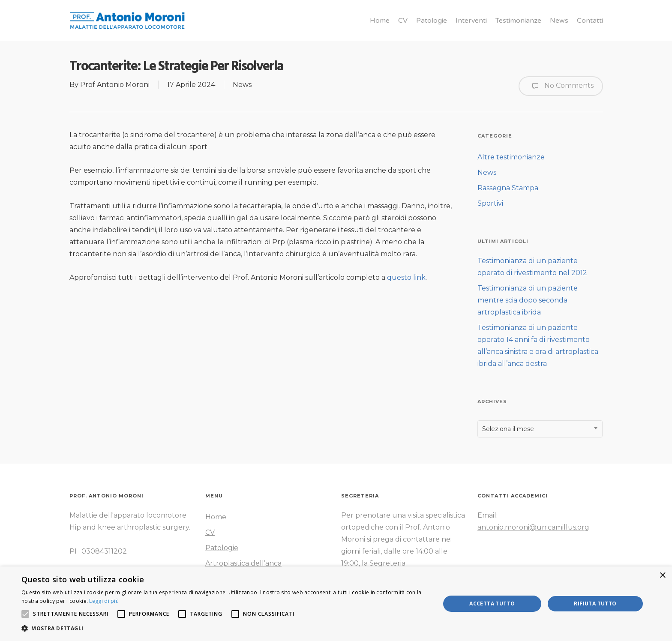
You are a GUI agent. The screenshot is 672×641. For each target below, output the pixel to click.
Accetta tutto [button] (492, 604)
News (242, 85)
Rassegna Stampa (508, 188)
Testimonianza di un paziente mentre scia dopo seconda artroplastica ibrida (528, 300)
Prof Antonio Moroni (115, 85)
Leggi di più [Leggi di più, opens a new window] (104, 601)
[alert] (336, 604)
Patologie (222, 548)
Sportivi (490, 203)
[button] (225, 629)
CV (210, 532)
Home (216, 517)
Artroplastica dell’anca (243, 563)
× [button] (662, 576)
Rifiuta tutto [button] (595, 604)
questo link (406, 277)
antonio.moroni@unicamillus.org (533, 527)
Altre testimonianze (511, 157)
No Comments (561, 86)
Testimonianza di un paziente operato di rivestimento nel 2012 (532, 267)
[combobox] (540, 429)
